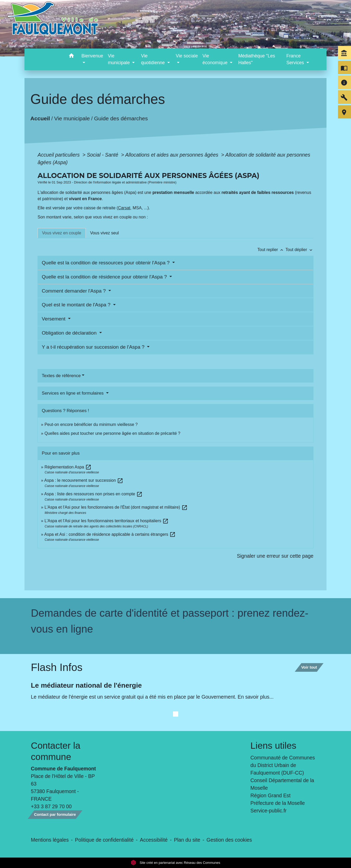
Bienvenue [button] (92, 56)
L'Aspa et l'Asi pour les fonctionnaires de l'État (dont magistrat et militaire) (116, 507)
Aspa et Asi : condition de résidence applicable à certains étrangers (110, 534)
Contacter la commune (56, 751)
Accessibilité (154, 840)
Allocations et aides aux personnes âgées (172, 155)
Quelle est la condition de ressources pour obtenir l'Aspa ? (106, 263)
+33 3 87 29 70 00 (51, 806)
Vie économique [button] (216, 59)
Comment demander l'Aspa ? (74, 291)
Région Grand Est (270, 795)
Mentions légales (50, 840)
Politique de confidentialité (104, 840)
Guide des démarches (121, 118)
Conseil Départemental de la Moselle (282, 784)
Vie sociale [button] (187, 56)
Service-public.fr (269, 811)
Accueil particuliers (59, 155)
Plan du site (187, 840)
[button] (72, 57)
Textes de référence (61, 376)
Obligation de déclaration (70, 333)
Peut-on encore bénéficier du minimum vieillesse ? (91, 424)
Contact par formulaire (55, 814)
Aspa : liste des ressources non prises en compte (93, 494)
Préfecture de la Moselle (278, 803)
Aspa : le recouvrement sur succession (84, 480)
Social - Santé (103, 155)
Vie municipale (72, 118)
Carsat (124, 208)
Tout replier (272, 250)
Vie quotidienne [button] (153, 59)
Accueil (40, 118)
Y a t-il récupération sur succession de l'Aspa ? (94, 347)
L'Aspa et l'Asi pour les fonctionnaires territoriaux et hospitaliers (107, 521)
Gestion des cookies (229, 840)
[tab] (61, 233)
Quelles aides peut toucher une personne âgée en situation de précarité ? (112, 433)
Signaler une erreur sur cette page (275, 556)
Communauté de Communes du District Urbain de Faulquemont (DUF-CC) (283, 765)
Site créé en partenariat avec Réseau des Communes (175, 863)
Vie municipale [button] (119, 59)
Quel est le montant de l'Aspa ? (77, 305)
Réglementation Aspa (68, 467)
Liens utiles (273, 745)
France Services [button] (296, 59)
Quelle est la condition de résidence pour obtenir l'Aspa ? (105, 277)
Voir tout (309, 667)
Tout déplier (300, 250)
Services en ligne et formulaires (73, 393)
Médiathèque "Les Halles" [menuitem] (257, 59)
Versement (54, 319)
